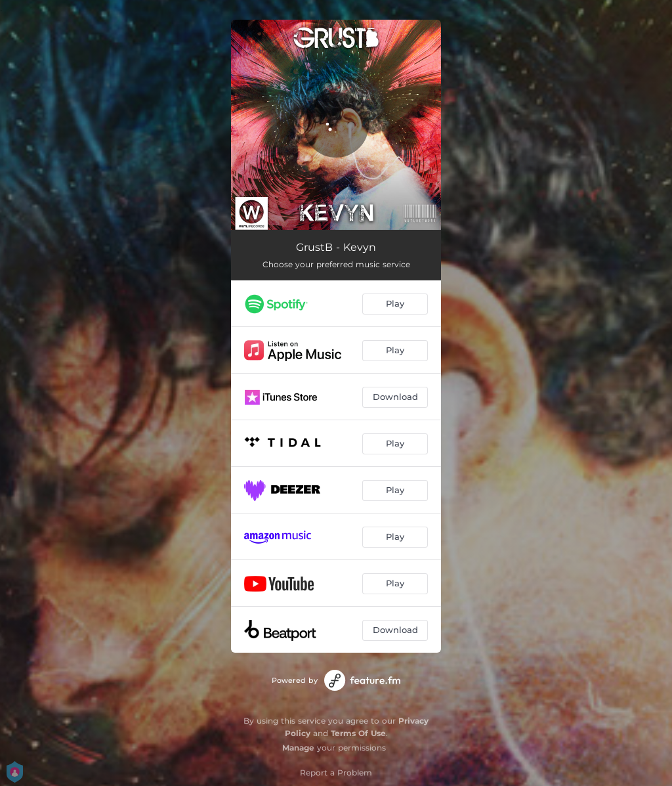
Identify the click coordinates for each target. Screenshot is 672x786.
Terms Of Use (358, 733)
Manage (298, 748)
